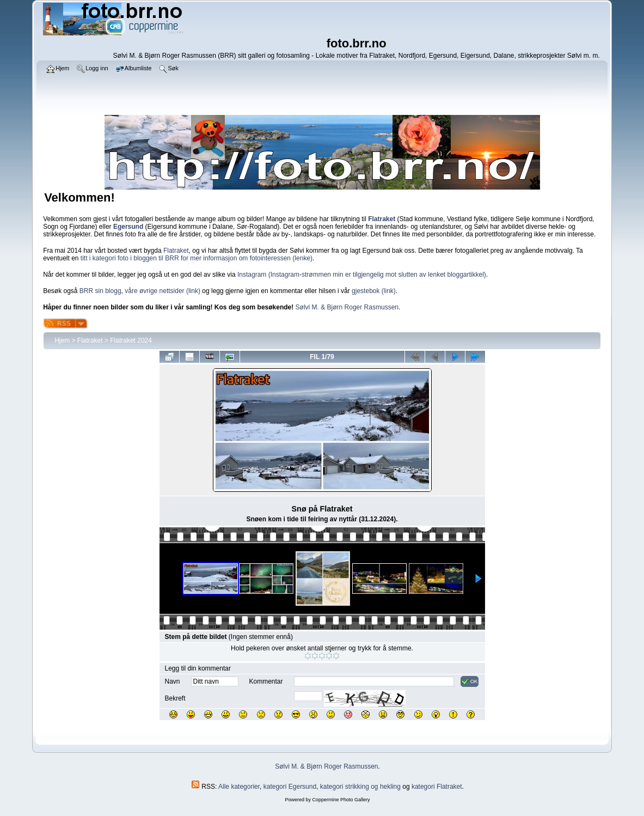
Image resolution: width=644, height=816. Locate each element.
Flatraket (176, 251)
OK (470, 681)
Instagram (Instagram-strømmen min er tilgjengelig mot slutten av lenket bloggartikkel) (362, 275)
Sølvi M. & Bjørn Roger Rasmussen (347, 307)
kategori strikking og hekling (360, 787)
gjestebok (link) (374, 291)
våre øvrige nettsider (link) (162, 291)
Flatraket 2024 (131, 340)
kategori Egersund (290, 787)
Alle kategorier (239, 787)
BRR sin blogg (100, 291)
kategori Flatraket (437, 787)
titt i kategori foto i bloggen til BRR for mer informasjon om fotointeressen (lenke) (197, 258)
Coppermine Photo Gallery (341, 800)
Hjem (62, 340)
